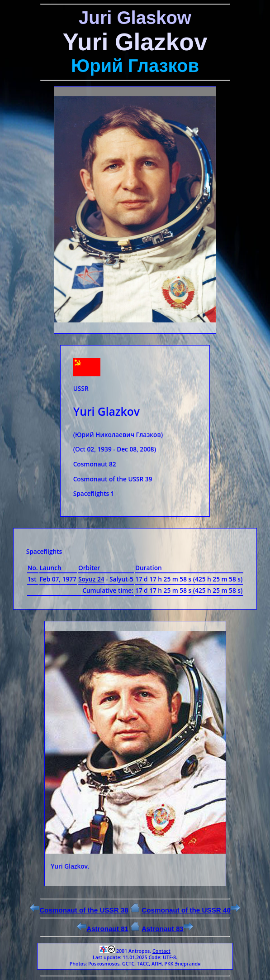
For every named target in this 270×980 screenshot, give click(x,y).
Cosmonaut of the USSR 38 (79, 910)
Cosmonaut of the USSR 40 (191, 910)
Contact (161, 951)
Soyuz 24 (91, 579)
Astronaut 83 (167, 929)
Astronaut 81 (103, 929)
